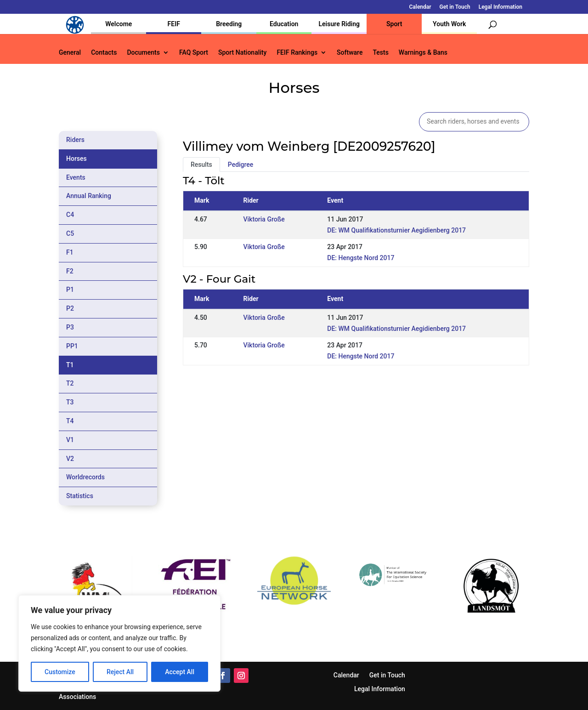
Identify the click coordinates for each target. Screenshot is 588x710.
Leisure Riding (339, 24)
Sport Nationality (242, 53)
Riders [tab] (75, 140)
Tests (380, 53)
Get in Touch (455, 7)
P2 (70, 308)
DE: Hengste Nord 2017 (361, 258)
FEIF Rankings (297, 53)
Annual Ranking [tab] (89, 196)
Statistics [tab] (80, 496)
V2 (70, 459)
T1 (70, 365)
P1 (70, 290)
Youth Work (449, 24)
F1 (70, 252)
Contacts (104, 53)
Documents (143, 53)
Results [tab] (201, 165)
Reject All (120, 672)
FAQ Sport (194, 53)
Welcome (119, 24)
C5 (70, 233)
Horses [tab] (76, 159)
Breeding (229, 24)
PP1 (72, 346)
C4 (70, 215)
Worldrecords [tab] (85, 477)
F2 (70, 271)
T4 (70, 421)
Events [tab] (76, 177)
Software (350, 53)
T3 (70, 402)
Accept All (180, 672)
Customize (60, 672)
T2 (70, 383)
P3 (70, 327)
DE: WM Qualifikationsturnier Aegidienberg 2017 (396, 230)
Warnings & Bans (423, 53)
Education (284, 24)
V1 (70, 440)
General (70, 53)
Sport (394, 24)
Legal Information (500, 7)
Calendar (420, 7)
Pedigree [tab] (241, 165)
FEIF (174, 24)
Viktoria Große (264, 219)
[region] (119, 643)
